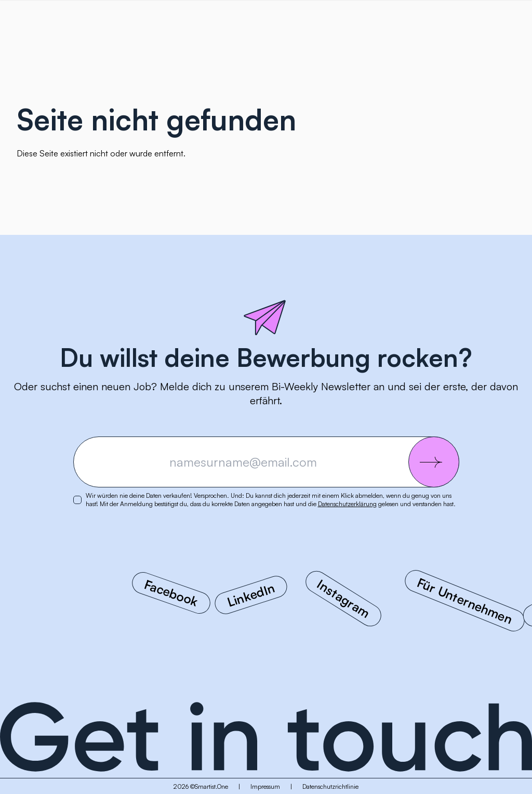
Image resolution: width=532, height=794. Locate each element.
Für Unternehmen (464, 601)
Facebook (171, 593)
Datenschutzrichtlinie (330, 786)
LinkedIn (251, 595)
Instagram (344, 599)
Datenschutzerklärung (347, 504)
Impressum (265, 786)
